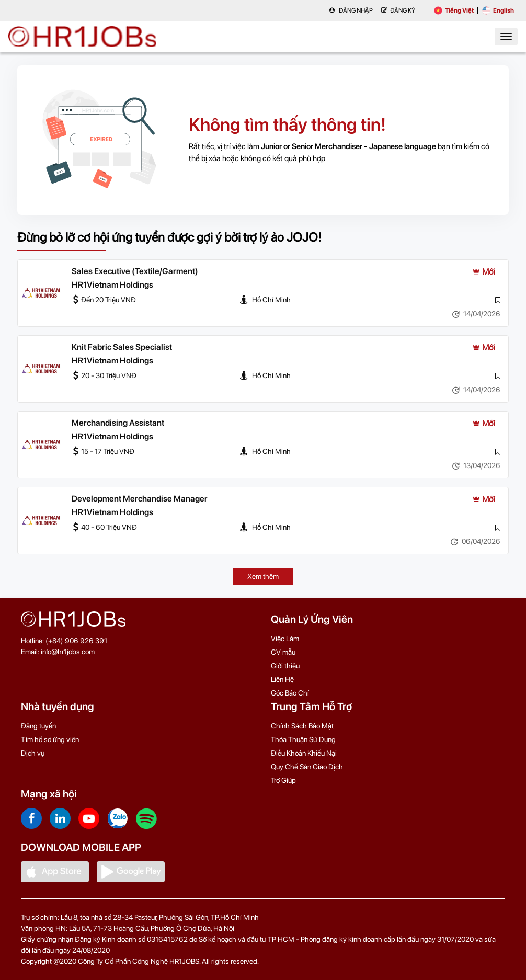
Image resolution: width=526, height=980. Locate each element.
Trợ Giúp (283, 780)
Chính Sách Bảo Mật (302, 726)
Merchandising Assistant (118, 423)
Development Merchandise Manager (140, 499)
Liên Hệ (282, 679)
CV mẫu (283, 652)
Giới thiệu (285, 666)
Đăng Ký (398, 10)
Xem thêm (263, 576)
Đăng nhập (351, 10)
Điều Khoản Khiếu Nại (304, 753)
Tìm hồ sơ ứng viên (50, 739)
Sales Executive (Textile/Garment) (135, 271)
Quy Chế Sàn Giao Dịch (307, 767)
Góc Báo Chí (290, 693)
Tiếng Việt (454, 10)
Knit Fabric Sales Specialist (122, 347)
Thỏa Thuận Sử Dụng (303, 739)
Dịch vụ (33, 753)
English (498, 10)
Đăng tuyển (38, 726)
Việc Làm (285, 639)
